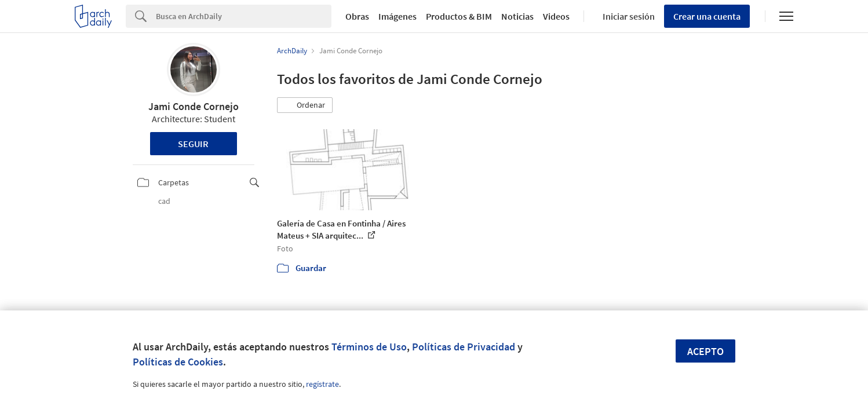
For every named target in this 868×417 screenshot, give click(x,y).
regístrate (322, 384)
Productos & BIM (459, 16)
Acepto (705, 351)
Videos (556, 16)
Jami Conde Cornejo (194, 106)
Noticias (517, 16)
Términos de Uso (369, 347)
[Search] (244, 16)
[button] (305, 105)
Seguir (193, 144)
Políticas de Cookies (178, 362)
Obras (357, 16)
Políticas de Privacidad (464, 347)
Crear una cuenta (707, 16)
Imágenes (397, 16)
